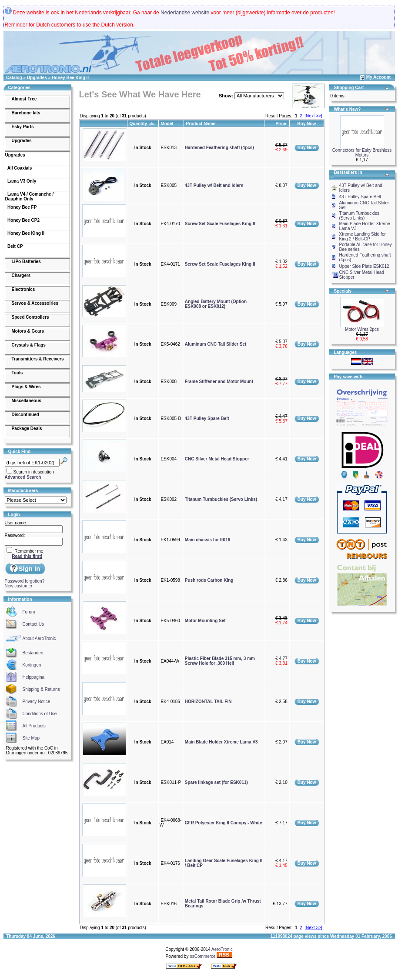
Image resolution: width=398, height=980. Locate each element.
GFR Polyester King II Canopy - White (224, 823)
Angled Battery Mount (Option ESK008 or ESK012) (216, 304)
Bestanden (33, 653)
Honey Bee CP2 (22, 220)
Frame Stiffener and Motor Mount (219, 382)
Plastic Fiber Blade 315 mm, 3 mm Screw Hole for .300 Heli (220, 661)
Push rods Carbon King (209, 580)
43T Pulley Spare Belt (207, 418)
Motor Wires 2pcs (362, 329)
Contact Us (33, 624)
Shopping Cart (349, 88)
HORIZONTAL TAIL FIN (208, 702)
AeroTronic (222, 949)
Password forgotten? (25, 581)
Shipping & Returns (41, 689)
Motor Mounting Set (205, 621)
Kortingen (32, 665)
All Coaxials (19, 168)
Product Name (202, 124)
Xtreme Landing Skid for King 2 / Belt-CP (363, 237)
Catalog (14, 78)
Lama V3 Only (21, 181)
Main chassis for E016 (208, 540)
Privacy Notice (37, 702)
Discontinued (25, 415)
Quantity (143, 124)
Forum (29, 612)
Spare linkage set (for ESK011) (216, 782)
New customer (19, 586)
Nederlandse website (185, 13)
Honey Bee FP (21, 207)
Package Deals (27, 428)
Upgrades (37, 78)
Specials (343, 291)
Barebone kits (26, 113)
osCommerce (202, 956)
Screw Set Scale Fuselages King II (220, 224)
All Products (34, 726)
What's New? (348, 109)
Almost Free (24, 99)
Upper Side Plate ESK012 (364, 266)
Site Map (31, 738)
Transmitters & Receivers (38, 359)
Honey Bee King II (70, 78)
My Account (378, 77)
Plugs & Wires (26, 387)
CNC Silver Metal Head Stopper (217, 459)
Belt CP (14, 246)
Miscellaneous (27, 401)
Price (281, 124)
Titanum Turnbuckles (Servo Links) (221, 499)
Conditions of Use (40, 714)
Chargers (21, 275)
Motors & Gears (28, 331)
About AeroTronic (39, 638)
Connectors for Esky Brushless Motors (362, 153)
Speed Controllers (30, 317)
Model (167, 124)
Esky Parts (23, 127)
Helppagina (34, 677)
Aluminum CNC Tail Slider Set (216, 344)
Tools (17, 373)
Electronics (23, 289)
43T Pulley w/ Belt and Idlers (214, 185)
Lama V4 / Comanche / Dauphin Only (30, 197)
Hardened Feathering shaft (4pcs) (219, 148)
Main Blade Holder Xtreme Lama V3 (221, 742)
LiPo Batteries (26, 262)
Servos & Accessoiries (35, 303)
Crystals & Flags (29, 345)
